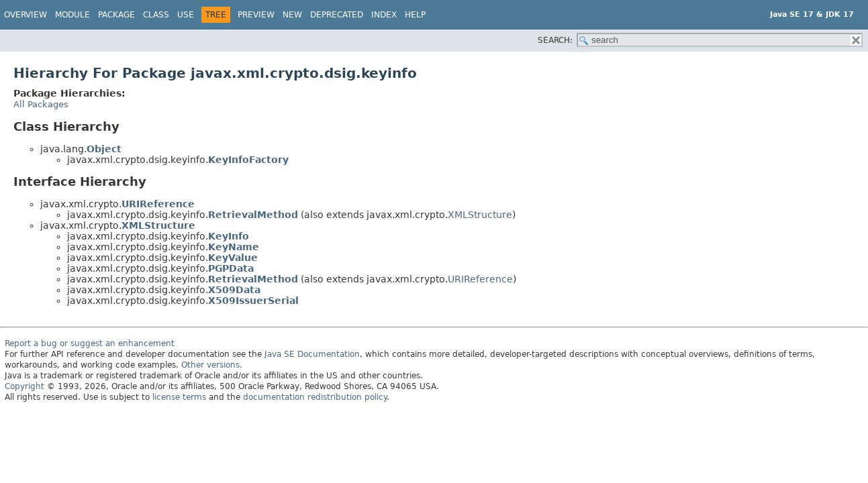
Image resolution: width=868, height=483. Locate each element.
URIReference (158, 204)
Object (104, 149)
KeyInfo (229, 236)
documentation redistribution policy (315, 397)
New (292, 15)
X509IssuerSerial (253, 301)
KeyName (234, 247)
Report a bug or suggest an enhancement (90, 343)
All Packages (41, 104)
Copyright (25, 386)
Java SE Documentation (312, 354)
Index (384, 15)
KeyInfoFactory (248, 160)
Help (415, 15)
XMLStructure (480, 215)
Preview (256, 15)
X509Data (234, 290)
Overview (26, 15)
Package (116, 15)
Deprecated (337, 15)
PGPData (231, 268)
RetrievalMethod (253, 215)
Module (73, 15)
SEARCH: (555, 40)
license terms (179, 397)
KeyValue (233, 258)
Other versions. (212, 365)
